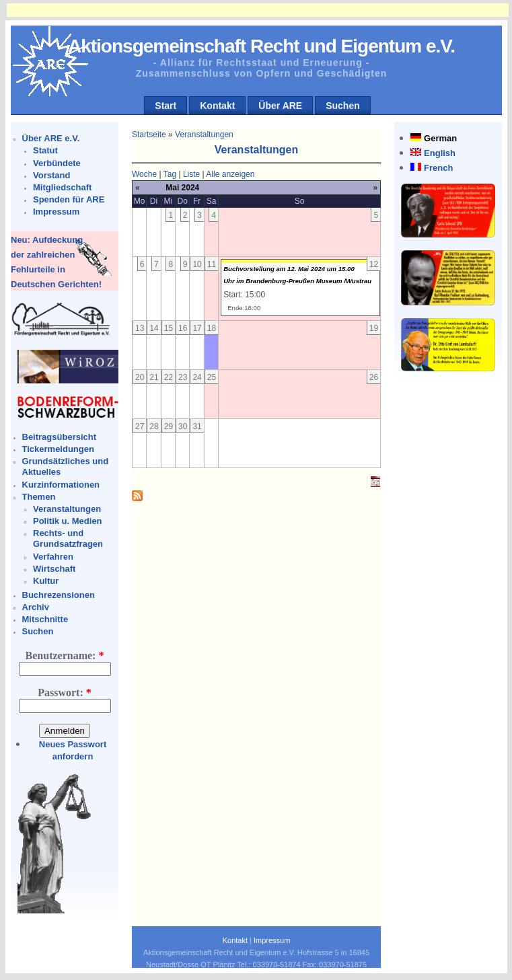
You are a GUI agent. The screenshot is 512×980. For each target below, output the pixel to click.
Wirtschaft (54, 569)
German (440, 138)
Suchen (343, 106)
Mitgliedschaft (62, 187)
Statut (45, 150)
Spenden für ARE (69, 199)
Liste (191, 174)
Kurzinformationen (61, 485)
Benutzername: (65, 655)
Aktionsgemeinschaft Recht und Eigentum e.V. (261, 46)
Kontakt (217, 106)
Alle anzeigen (230, 174)
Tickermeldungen (58, 449)
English (440, 153)
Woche (144, 174)
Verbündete (57, 163)
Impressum (56, 212)
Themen (39, 497)
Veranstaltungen (67, 509)
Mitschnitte (45, 619)
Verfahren (53, 557)
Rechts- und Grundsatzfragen (68, 538)
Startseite (149, 135)
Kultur (46, 581)
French (438, 168)
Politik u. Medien (68, 521)
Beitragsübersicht (60, 437)
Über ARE (280, 106)
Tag (170, 174)
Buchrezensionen (59, 595)
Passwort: (65, 692)
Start (166, 106)
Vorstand (51, 175)
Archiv (36, 607)
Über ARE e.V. (51, 138)
